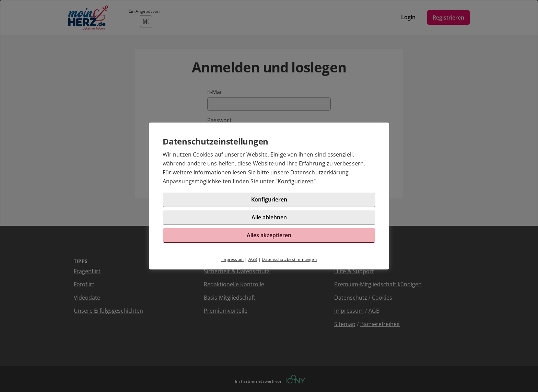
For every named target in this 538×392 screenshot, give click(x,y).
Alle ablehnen (269, 217)
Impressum (232, 259)
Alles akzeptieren (269, 235)
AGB (253, 259)
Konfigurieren (296, 181)
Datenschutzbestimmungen (289, 259)
